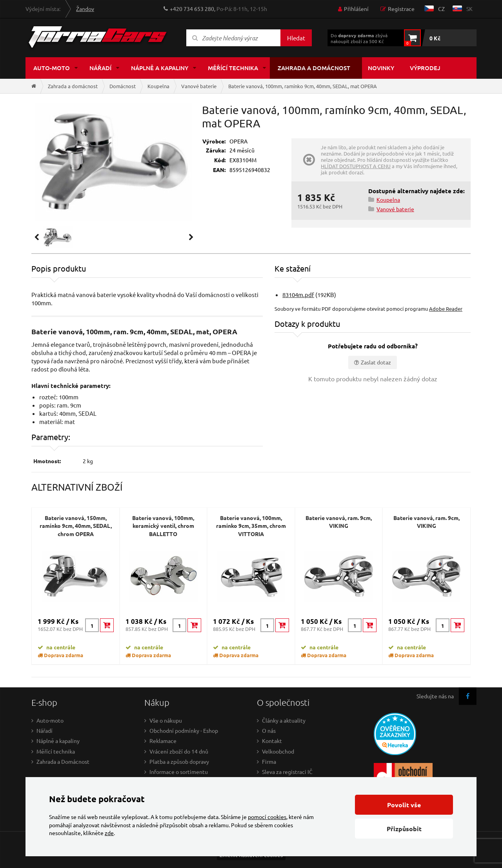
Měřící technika (233, 68)
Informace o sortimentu (179, 772)
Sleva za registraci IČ (287, 772)
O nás (269, 730)
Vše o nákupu (166, 720)
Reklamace (163, 741)
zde (109, 833)
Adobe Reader (446, 309)
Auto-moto (52, 68)
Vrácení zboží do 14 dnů (179, 751)
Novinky (381, 68)
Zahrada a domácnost (314, 68)
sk (469, 9)
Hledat (296, 38)
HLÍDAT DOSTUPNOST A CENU (356, 166)
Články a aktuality (284, 720)
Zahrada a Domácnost (63, 761)
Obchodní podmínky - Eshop (184, 730)
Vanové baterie (199, 86)
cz (441, 9)
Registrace (401, 9)
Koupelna (158, 86)
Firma (269, 761)
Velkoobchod (278, 751)
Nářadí (100, 68)
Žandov (85, 9)
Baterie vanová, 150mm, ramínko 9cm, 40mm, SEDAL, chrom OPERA (76, 526)
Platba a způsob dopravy (179, 761)
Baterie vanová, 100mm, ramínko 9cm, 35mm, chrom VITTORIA (251, 526)
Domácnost (123, 86)
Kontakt (272, 741)
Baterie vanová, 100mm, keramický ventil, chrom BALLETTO (163, 526)
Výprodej (425, 68)
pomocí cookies (267, 817)
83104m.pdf (298, 294)
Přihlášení (356, 9)
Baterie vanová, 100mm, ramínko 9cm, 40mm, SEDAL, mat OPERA (303, 86)
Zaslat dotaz (376, 362)
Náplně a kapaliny (160, 68)
